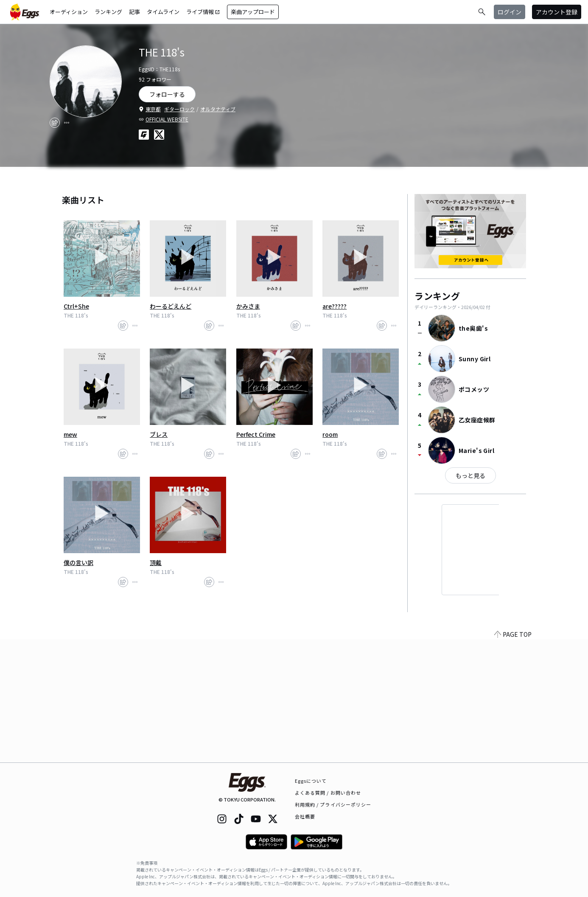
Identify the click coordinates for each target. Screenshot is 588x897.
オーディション (69, 12)
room (330, 434)
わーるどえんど (171, 306)
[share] (55, 123)
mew (70, 434)
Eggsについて (311, 781)
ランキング (108, 12)
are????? (335, 306)
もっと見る (470, 475)
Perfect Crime (256, 434)
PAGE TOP (513, 757)
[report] (67, 123)
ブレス (159, 434)
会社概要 (305, 816)
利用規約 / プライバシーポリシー (333, 804)
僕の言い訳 (78, 562)
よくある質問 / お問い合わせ (328, 793)
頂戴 (156, 562)
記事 (134, 12)
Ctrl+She (76, 306)
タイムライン (163, 12)
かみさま (248, 306)
